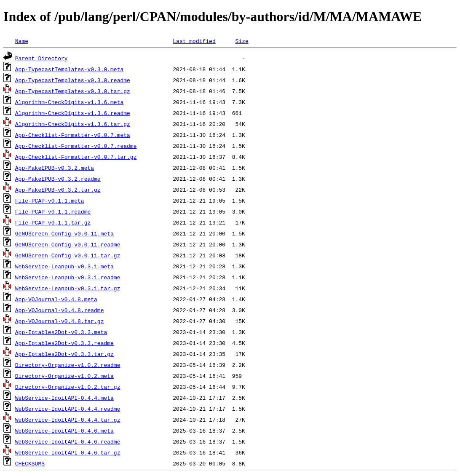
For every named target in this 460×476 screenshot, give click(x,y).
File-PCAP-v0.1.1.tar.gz (53, 222)
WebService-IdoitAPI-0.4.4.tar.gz (68, 420)
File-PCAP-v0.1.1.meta (50, 201)
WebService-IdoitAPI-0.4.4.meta (64, 398)
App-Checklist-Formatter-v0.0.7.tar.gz (76, 157)
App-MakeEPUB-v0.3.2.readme (58, 179)
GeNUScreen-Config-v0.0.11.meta (64, 233)
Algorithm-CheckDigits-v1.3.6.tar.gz (73, 124)
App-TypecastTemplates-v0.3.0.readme (73, 80)
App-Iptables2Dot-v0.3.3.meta (61, 332)
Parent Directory (41, 58)
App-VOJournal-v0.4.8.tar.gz (60, 321)
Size (242, 41)
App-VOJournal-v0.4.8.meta (56, 299)
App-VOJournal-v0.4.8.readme (60, 310)
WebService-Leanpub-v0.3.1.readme (68, 277)
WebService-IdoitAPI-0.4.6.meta (64, 431)
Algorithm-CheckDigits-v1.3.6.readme (73, 113)
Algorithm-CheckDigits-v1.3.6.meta (69, 102)
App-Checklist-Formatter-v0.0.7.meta (73, 135)
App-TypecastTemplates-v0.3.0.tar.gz (73, 91)
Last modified (194, 41)
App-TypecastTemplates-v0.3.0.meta (69, 69)
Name (22, 41)
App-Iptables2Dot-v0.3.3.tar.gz (64, 354)
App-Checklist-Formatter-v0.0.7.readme (76, 146)
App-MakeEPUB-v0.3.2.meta (55, 168)
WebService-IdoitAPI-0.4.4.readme (68, 409)
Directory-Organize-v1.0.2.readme (68, 365)
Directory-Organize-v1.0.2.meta (64, 376)
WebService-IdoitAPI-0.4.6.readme (68, 441)
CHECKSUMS (30, 463)
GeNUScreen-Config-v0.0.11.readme (68, 244)
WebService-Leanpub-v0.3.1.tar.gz (68, 288)
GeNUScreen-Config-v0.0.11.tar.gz (68, 255)
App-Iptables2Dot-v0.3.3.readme (64, 343)
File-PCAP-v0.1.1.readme (53, 211)
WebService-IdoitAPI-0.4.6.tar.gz (68, 452)
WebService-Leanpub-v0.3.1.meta (64, 266)
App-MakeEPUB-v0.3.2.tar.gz (58, 190)
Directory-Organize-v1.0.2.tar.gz (68, 387)
